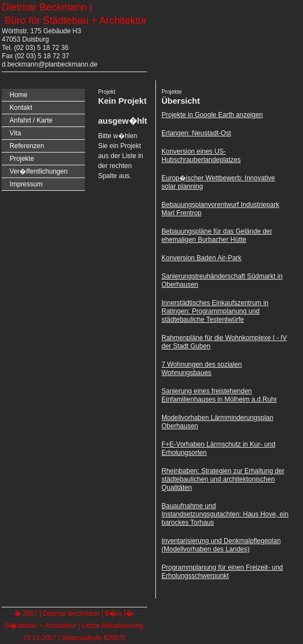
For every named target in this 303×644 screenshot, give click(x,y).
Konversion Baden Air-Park (201, 258)
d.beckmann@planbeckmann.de (49, 64)
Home (18, 95)
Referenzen (27, 146)
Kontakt (21, 108)
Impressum (26, 184)
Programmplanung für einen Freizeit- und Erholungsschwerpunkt (222, 572)
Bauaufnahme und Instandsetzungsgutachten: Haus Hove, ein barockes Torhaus (225, 514)
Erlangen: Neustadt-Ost (196, 133)
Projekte (22, 159)
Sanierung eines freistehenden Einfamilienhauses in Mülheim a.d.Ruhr (219, 395)
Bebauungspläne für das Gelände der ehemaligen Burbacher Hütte (217, 235)
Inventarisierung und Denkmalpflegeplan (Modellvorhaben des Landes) (221, 545)
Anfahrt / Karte (31, 120)
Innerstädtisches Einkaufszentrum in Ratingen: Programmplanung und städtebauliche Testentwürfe (215, 311)
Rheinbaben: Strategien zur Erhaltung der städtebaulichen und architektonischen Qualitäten (223, 479)
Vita (15, 133)
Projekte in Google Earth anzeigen (212, 115)
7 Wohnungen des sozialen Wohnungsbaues (202, 369)
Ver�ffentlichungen (39, 171)
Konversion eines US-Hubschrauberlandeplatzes (201, 156)
